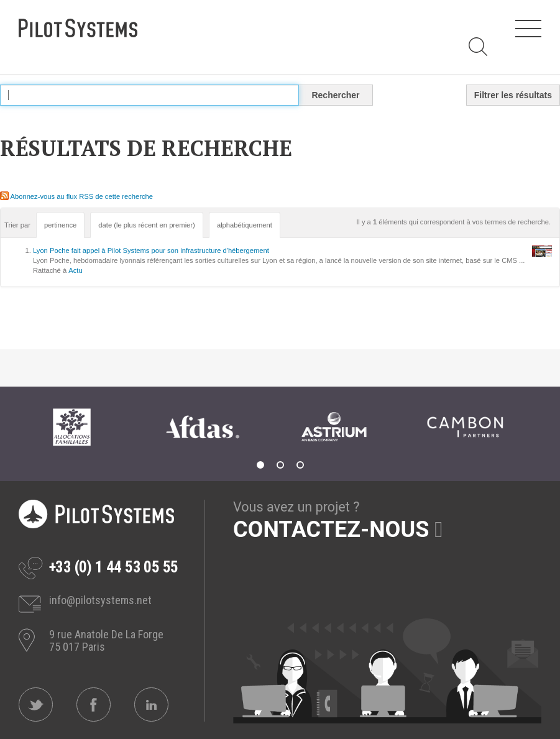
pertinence (60, 225)
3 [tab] (300, 465)
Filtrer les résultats (513, 95)
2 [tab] (280, 465)
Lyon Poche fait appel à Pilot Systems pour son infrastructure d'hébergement (151, 250)
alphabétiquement (245, 225)
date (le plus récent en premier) (146, 225)
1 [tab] (260, 465)
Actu (75, 270)
